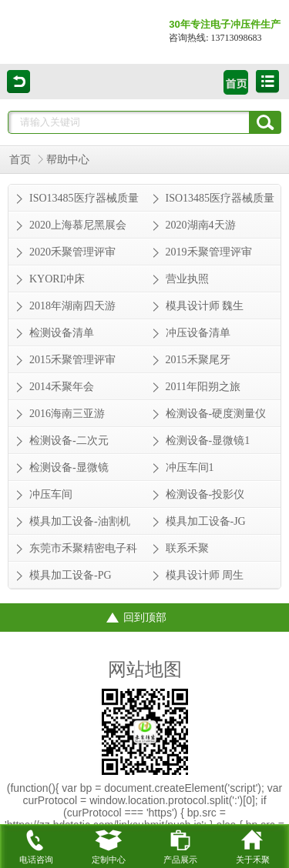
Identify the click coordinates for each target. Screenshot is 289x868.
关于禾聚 (253, 844)
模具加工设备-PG (71, 575)
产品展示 (180, 844)
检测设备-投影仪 (205, 494)
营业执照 (187, 279)
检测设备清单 (62, 333)
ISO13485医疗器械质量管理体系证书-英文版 (84, 202)
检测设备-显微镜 (69, 467)
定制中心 (109, 844)
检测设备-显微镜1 (208, 441)
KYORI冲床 (57, 279)
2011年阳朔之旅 (203, 387)
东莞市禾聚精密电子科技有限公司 (83, 552)
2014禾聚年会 (62, 387)
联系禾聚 (187, 548)
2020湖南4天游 (201, 225)
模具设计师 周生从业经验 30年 (205, 579)
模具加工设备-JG (206, 521)
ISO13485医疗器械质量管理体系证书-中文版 (220, 202)
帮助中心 (68, 160)
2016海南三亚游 (67, 414)
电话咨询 (36, 844)
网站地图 (145, 669)
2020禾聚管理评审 (72, 252)
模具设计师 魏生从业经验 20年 (205, 309)
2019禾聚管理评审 (209, 252)
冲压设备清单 (198, 333)
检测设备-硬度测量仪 (216, 414)
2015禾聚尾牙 (198, 360)
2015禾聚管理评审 (72, 360)
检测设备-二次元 (69, 441)
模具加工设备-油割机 (80, 521)
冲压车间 (51, 494)
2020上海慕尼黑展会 (78, 225)
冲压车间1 (190, 467)
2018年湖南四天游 (72, 306)
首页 (20, 160)
